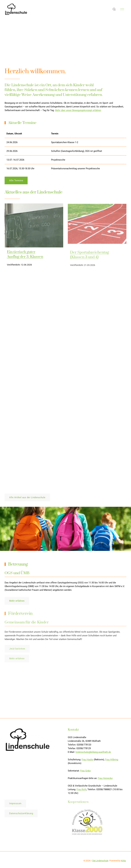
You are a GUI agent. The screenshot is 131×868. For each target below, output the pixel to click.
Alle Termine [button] (16, 182)
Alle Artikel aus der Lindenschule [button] (27, 497)
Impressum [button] (15, 805)
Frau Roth (81, 790)
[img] (34, 226)
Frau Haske (87, 761)
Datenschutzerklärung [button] (21, 815)
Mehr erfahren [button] (17, 602)
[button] (114, 9)
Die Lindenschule (100, 861)
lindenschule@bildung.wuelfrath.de (93, 753)
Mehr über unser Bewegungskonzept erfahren (78, 110)
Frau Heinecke (105, 779)
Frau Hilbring (112, 761)
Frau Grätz (85, 772)
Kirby (123, 861)
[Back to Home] (16, 9)
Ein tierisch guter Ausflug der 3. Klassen (25, 255)
